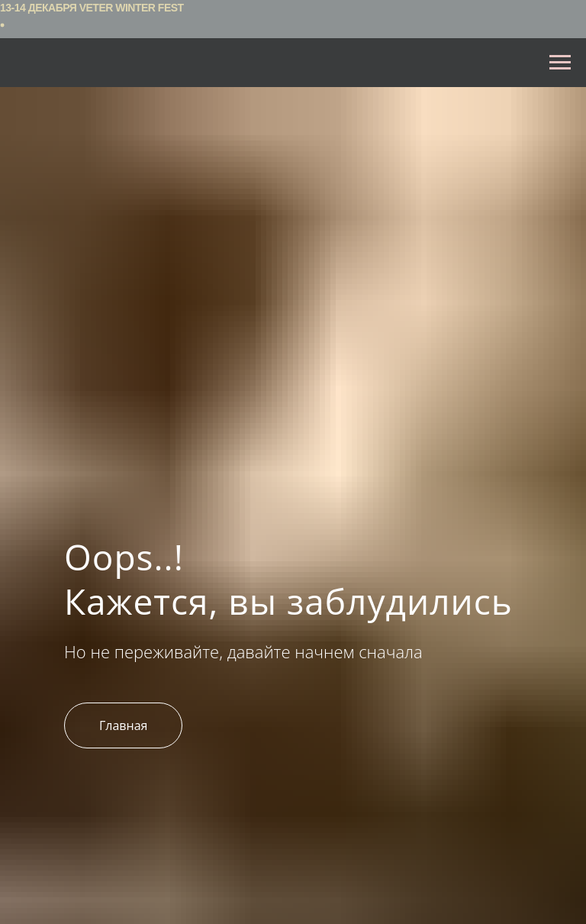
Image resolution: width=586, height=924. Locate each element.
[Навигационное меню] (560, 63)
